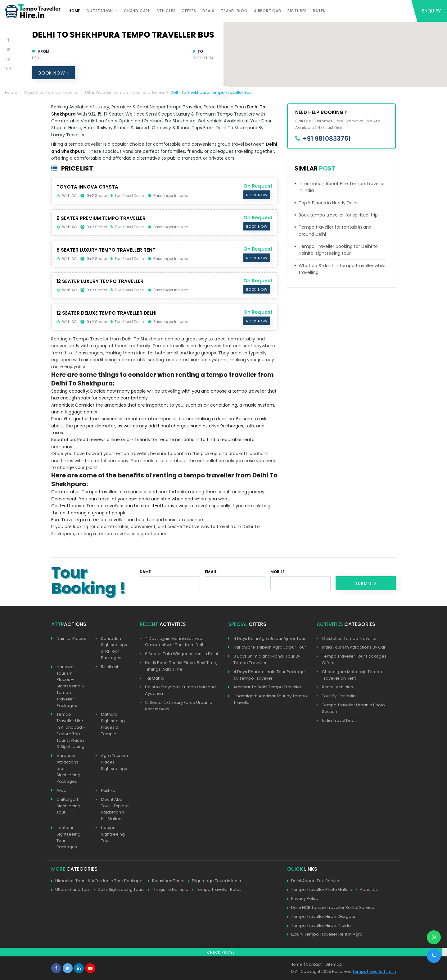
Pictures (297, 11)
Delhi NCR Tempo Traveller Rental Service (331, 908)
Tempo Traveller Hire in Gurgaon (322, 917)
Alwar (62, 790)
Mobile (278, 572)
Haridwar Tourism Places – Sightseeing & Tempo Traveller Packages (70, 686)
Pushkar (109, 790)
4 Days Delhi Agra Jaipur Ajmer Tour (269, 638)
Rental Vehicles (337, 687)
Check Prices (221, 952)
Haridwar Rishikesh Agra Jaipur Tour (270, 647)
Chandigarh (137, 11)
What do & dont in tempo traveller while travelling (342, 269)
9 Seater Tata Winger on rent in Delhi (181, 654)
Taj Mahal (155, 678)
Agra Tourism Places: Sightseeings (114, 762)
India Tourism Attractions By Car (354, 647)
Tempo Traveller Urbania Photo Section (353, 708)
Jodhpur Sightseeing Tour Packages (68, 837)
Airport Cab (268, 11)
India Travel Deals (340, 720)
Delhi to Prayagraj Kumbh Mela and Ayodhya (180, 690)
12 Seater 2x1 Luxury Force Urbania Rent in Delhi (179, 706)
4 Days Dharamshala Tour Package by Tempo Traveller (269, 675)
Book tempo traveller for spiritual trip (338, 215)
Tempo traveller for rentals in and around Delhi (335, 230)
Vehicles (166, 11)
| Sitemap (333, 964)
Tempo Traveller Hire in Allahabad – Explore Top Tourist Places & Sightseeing (71, 730)
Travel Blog (234, 11)
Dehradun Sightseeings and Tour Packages (114, 648)
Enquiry (431, 11)
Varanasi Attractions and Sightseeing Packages (68, 768)
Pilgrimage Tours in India (214, 881)
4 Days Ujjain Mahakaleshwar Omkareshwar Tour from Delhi (175, 642)
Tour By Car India (339, 696)
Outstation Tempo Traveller (51, 92)
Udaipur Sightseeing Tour (113, 834)
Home (74, 11)
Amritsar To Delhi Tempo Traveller (267, 687)
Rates (319, 11)
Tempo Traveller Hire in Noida (319, 926)
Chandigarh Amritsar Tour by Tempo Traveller (270, 699)
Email (211, 572)
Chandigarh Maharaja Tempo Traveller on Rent (352, 675)
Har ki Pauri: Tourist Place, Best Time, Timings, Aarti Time (181, 666)
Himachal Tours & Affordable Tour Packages (98, 881)
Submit (366, 583)
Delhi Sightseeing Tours (119, 890)
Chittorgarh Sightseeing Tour (68, 806)
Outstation (100, 11)
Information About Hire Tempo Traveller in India (342, 187)
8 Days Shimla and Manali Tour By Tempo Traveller (267, 659)
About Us (367, 890)
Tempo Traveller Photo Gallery (320, 890)
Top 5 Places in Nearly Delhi (328, 203)
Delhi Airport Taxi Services (315, 881)
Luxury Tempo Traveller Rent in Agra (325, 934)
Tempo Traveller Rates (217, 890)
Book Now (53, 73)
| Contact (313, 964)
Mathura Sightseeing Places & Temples (113, 724)
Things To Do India (168, 890)
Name (145, 572)
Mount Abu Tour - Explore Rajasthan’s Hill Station (115, 809)
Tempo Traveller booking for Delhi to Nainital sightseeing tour (338, 250)
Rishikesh (110, 667)
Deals (208, 11)
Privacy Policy (303, 899)
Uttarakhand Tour (71, 890)
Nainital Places (71, 638)
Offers (189, 11)
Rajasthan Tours (166, 881)
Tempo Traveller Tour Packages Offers (354, 659)
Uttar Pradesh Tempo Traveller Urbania (124, 92)
